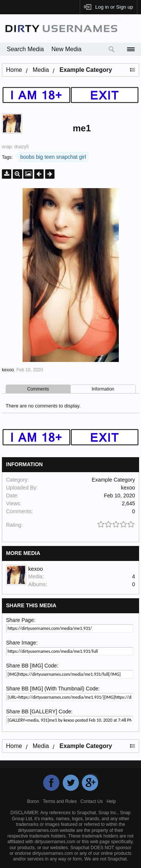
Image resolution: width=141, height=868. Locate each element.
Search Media (25, 49)
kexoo (8, 370)
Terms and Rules (60, 801)
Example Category (113, 480)
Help (111, 801)
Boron (33, 801)
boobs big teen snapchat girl (52, 156)
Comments (38, 389)
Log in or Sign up (114, 7)
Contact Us (92, 801)
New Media (67, 49)
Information (103, 389)
